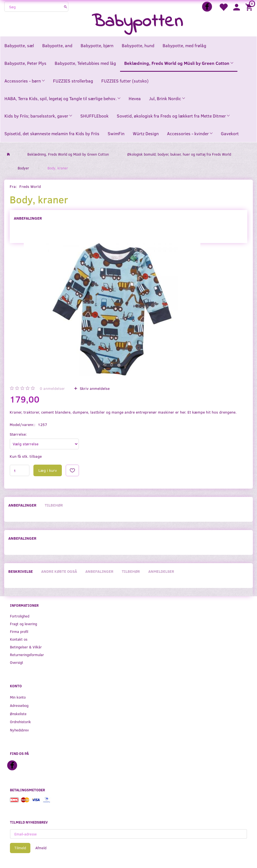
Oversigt (17, 662)
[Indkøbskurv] (250, 7)
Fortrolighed (20, 616)
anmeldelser (52, 388)
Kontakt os (19, 639)
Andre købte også (59, 571)
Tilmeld (20, 848)
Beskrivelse (21, 571)
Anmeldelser (161, 571)
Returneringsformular (27, 655)
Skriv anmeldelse (94, 388)
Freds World (30, 186)
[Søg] (66, 7)
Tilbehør (54, 505)
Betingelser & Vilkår (26, 647)
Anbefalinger (28, 218)
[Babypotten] (137, 22)
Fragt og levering (23, 624)
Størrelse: (18, 434)
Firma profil (19, 631)
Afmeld (41, 848)
